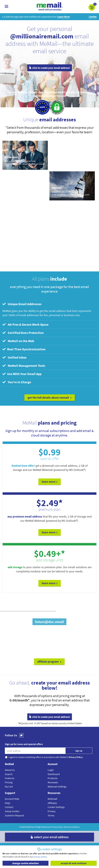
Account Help (12, 799)
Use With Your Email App (22, 374)
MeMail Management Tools (24, 366)
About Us (10, 770)
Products (53, 778)
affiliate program (49, 662)
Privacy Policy (57, 827)
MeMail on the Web (18, 341)
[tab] (49, 304)
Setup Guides (12, 811)
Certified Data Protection (23, 333)
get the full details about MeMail (50, 398)
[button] (92, 7)
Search (9, 774)
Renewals (53, 782)
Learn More (50, 482)
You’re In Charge (17, 382)
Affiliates (52, 803)
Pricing (9, 782)
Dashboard (54, 774)
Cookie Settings (56, 807)
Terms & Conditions (72, 827)
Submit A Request (14, 815)
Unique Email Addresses (22, 304)
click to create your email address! (50, 68)
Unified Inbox (14, 357)
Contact (9, 807)
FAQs (8, 803)
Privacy (52, 811)
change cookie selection (25, 863)
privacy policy (40, 857)
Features (10, 778)
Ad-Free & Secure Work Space (25, 324)
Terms (51, 815)
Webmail (52, 799)
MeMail (28, 827)
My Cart (9, 787)
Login (51, 770)
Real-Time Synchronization (24, 349)
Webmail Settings (57, 787)
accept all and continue (74, 863)
